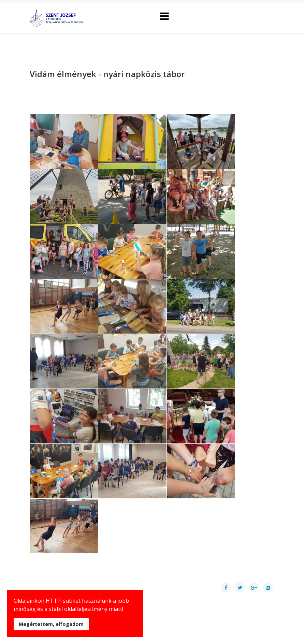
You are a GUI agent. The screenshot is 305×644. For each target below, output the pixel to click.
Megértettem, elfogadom (51, 624)
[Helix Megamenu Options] (164, 17)
